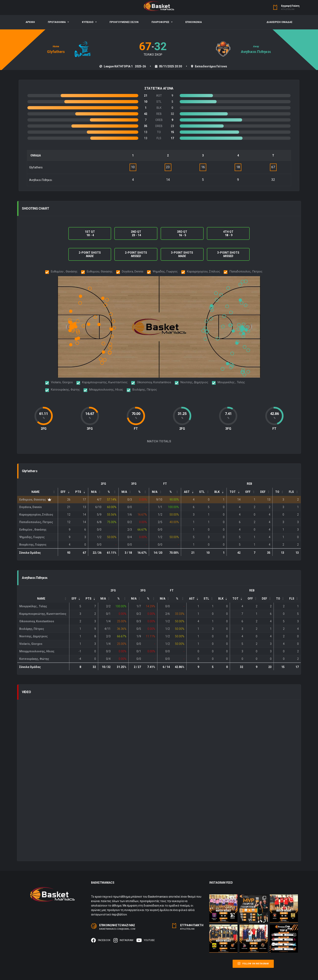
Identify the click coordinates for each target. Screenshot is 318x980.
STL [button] (202, 492)
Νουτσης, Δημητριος (33, 636)
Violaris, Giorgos (31, 644)
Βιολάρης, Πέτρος (32, 629)
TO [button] (277, 492)
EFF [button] (63, 492)
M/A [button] (94, 492)
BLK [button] (217, 492)
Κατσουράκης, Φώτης (34, 659)
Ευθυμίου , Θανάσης (33, 530)
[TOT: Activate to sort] (234, 492)
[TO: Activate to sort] (279, 492)
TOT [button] (233, 492)
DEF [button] (263, 492)
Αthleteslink (288, 9)
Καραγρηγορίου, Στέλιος (36, 515)
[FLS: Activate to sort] (293, 492)
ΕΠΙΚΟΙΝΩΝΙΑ (194, 22)
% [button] (109, 492)
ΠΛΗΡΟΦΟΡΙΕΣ (160, 22)
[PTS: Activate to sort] (80, 492)
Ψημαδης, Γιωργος (32, 537)
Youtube (146, 940)
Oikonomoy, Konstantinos (37, 621)
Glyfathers (56, 52)
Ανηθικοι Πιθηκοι (256, 52)
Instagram (123, 940)
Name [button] (35, 492)
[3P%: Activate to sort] (141, 492)
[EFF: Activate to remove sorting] (65, 492)
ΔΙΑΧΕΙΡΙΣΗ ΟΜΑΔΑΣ (279, 22)
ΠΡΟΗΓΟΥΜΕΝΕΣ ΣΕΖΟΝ (124, 22)
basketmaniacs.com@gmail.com (117, 929)
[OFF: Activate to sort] (250, 492)
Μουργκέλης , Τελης (33, 606)
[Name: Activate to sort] (38, 492)
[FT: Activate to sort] (157, 492)
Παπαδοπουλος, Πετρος (36, 522)
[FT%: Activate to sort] (173, 492)
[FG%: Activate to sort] (111, 492)
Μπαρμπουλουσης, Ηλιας (37, 651)
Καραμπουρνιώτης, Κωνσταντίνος (43, 614)
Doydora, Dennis (31, 507)
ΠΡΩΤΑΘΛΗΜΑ (57, 22)
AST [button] (187, 492)
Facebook (101, 940)
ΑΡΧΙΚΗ (30, 22)
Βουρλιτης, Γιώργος (33, 545)
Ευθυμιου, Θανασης (33, 500)
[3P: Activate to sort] (126, 492)
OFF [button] (248, 492)
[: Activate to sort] (189, 492)
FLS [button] (291, 492)
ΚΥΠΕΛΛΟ (88, 22)
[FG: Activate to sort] (96, 492)
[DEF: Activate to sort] (265, 492)
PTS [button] (78, 492)
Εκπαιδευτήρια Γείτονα (211, 66)
